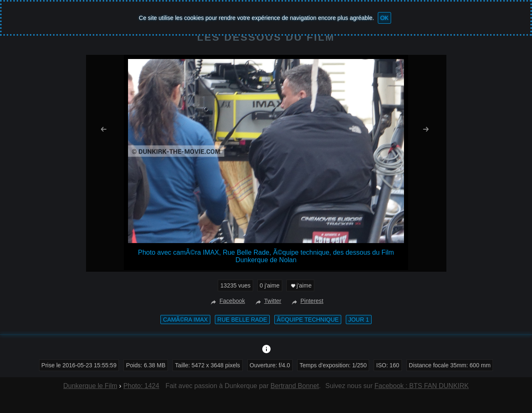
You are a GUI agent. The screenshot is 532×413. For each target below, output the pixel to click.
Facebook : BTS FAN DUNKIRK (422, 386)
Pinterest (307, 301)
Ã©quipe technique (308, 320)
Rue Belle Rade (242, 320)
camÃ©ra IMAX (185, 320)
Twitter (267, 301)
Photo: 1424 (141, 386)
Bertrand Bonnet (295, 386)
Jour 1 (359, 320)
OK (384, 18)
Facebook (227, 301)
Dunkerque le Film (90, 386)
